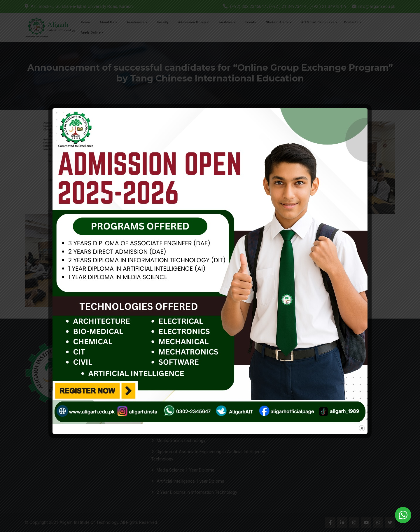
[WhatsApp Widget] (403, 515)
